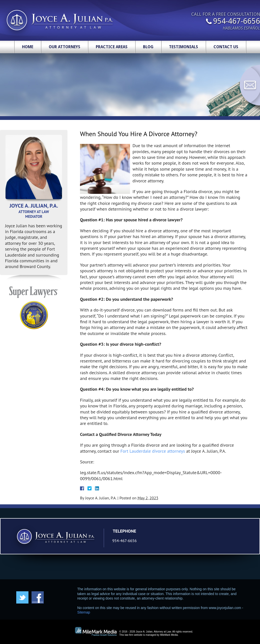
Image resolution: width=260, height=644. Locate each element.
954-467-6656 (236, 21)
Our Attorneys (64, 47)
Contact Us (226, 47)
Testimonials (183, 47)
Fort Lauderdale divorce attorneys (153, 451)
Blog (148, 47)
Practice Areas (112, 47)
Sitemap (84, 612)
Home (28, 47)
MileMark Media (169, 635)
